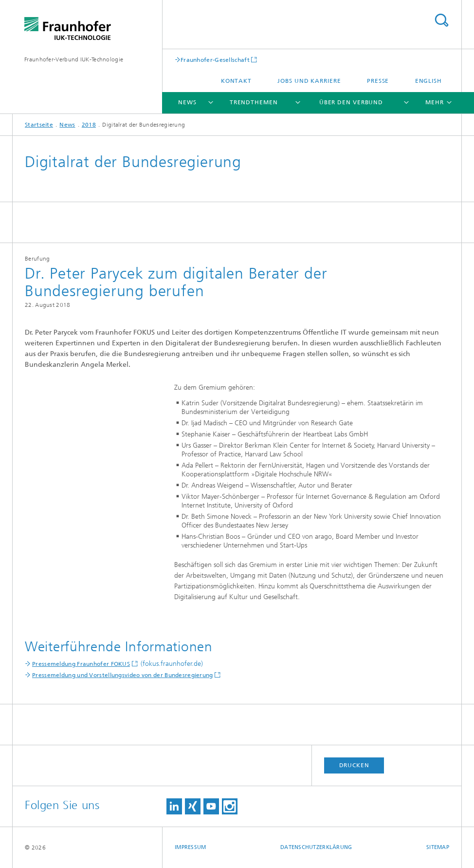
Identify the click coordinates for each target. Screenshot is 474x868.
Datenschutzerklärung (316, 847)
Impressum (190, 847)
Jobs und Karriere (309, 81)
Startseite (39, 125)
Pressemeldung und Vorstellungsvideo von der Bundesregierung (123, 675)
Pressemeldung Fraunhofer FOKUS (81, 664)
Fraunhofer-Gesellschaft (215, 60)
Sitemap (438, 847)
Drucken (354, 765)
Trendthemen (254, 102)
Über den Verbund (351, 102)
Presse (378, 81)
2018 (89, 125)
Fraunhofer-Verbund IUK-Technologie (74, 59)
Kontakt (236, 81)
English (428, 81)
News (187, 102)
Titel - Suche (441, 20)
